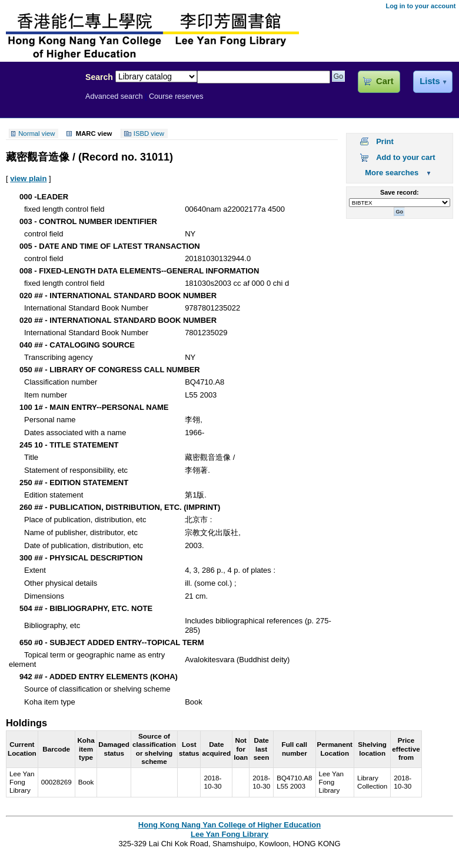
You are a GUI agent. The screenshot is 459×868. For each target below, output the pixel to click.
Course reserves (176, 96)
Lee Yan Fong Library (39, 102)
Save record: (400, 192)
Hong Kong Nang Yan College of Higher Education (229, 825)
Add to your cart (405, 157)
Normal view (36, 133)
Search (99, 77)
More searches (392, 173)
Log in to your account (420, 6)
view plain (28, 178)
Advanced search (114, 96)
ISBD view (149, 133)
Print (385, 141)
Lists (430, 81)
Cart (385, 81)
